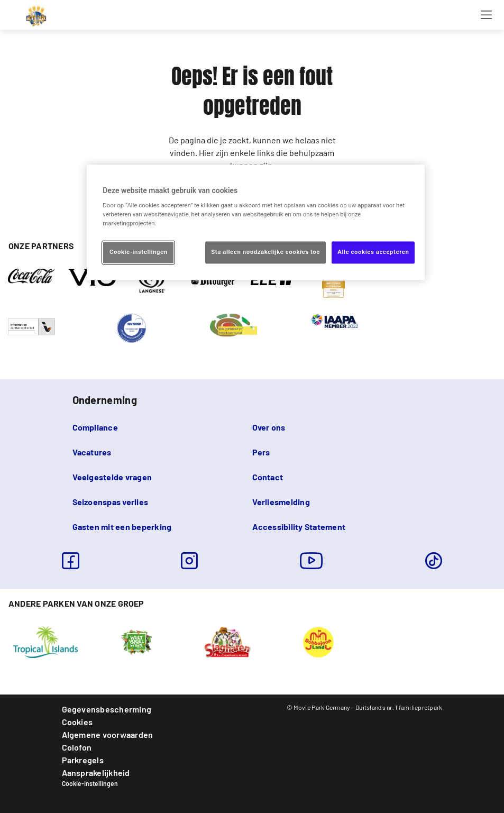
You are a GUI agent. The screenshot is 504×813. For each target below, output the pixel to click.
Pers (261, 452)
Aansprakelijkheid (96, 773)
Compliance (95, 427)
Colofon (77, 747)
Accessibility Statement (299, 527)
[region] (256, 222)
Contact (268, 477)
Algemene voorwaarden (108, 734)
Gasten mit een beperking (122, 527)
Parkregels (83, 760)
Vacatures (92, 452)
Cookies (77, 722)
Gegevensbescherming (107, 709)
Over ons (269, 427)
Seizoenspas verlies (111, 502)
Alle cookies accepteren (373, 252)
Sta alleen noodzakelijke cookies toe (265, 252)
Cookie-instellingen (90, 783)
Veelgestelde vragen (112, 477)
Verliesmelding (281, 502)
